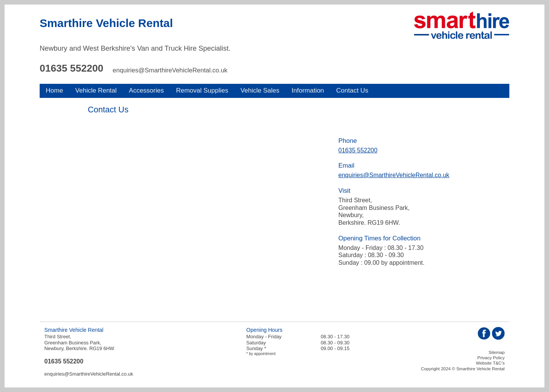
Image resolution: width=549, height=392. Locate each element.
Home (54, 90)
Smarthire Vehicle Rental (106, 23)
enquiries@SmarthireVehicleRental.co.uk (170, 70)
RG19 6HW (102, 348)
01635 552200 (71, 68)
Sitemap (496, 352)
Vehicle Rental (96, 90)
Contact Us (352, 90)
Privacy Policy (491, 358)
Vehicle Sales (260, 90)
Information (308, 90)
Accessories (146, 90)
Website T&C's (490, 363)
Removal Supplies (202, 90)
